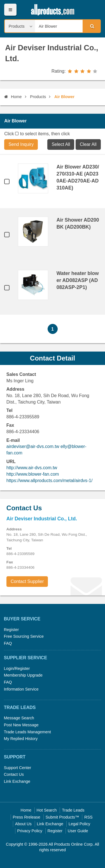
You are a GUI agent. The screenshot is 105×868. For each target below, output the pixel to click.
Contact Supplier (27, 581)
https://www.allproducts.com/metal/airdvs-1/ (50, 481)
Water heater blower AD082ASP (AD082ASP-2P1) (78, 280)
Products (38, 97)
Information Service (21, 689)
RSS (88, 817)
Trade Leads (73, 810)
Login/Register (17, 668)
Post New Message (21, 725)
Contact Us (14, 774)
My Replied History (21, 739)
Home (13, 97)
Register (11, 630)
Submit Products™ (62, 817)
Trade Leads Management (27, 732)
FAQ (8, 643)
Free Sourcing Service (24, 636)
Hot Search (47, 810)
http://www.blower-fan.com (33, 474)
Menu (10, 10)
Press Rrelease (26, 817)
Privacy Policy (30, 831)
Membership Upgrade (23, 675)
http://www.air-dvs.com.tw (32, 468)
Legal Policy (80, 824)
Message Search (19, 718)
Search (91, 26)
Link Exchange (17, 781)
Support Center (18, 768)
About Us (23, 824)
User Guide (78, 831)
